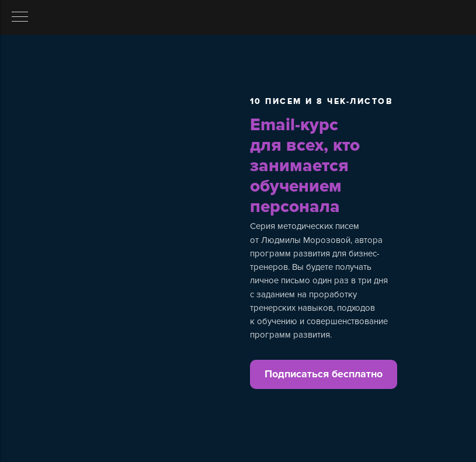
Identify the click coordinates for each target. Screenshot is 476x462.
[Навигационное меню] (20, 18)
